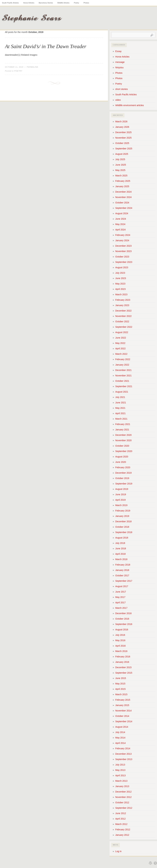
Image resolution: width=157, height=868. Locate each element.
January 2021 (122, 430)
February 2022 (123, 359)
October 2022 (122, 321)
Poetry (77, 3)
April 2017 (120, 603)
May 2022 (120, 343)
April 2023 (120, 289)
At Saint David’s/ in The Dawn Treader (46, 46)
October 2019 (122, 478)
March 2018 (121, 559)
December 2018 (123, 521)
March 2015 (121, 694)
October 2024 (122, 203)
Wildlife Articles (63, 3)
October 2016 (122, 619)
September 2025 (124, 149)
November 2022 (123, 316)
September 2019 (124, 484)
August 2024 (122, 213)
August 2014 (122, 727)
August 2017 (122, 586)
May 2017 (120, 597)
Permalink (33, 67)
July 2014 (120, 732)
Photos (86, 3)
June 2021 (121, 403)
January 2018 (122, 570)
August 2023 (122, 267)
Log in (118, 851)
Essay (118, 51)
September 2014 (124, 721)
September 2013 (124, 759)
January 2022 (122, 365)
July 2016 (120, 635)
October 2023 (122, 257)
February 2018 (123, 565)
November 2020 (123, 440)
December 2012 (123, 792)
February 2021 (123, 424)
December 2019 (123, 473)
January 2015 (122, 705)
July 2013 (120, 765)
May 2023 (120, 284)
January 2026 (122, 127)
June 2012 (121, 813)
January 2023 (122, 305)
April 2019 (120, 500)
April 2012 (120, 819)
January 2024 (122, 240)
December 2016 (123, 613)
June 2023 (121, 278)
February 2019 (123, 511)
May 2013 (120, 770)
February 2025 (123, 181)
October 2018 (122, 527)
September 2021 (124, 386)
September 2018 (124, 532)
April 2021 (120, 413)
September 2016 (124, 624)
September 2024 (124, 208)
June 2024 (121, 219)
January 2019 (122, 516)
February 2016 (123, 657)
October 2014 (122, 716)
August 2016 (122, 630)
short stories (122, 89)
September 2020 (124, 451)
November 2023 (123, 251)
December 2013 (123, 754)
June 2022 (121, 338)
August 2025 (122, 154)
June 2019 (121, 494)
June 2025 (121, 165)
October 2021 (122, 381)
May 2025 (120, 170)
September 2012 (124, 808)
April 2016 (120, 646)
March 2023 (121, 294)
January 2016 (122, 662)
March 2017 (121, 608)
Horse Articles (29, 3)
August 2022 (122, 332)
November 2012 (123, 797)
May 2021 (120, 408)
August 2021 (122, 392)
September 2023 (124, 262)
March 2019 (121, 505)
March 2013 (121, 781)
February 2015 (123, 700)
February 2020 (123, 467)
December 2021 (123, 370)
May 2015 (120, 684)
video (118, 100)
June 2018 (121, 548)
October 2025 (122, 143)
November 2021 (123, 376)
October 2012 (122, 802)
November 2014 (123, 711)
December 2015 (123, 667)
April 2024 (120, 230)
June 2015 (121, 678)
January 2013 (122, 786)
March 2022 (121, 354)
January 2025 (122, 186)
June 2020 (121, 462)
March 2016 (121, 651)
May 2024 (120, 224)
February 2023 (123, 300)
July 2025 (120, 159)
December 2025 (123, 132)
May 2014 (120, 738)
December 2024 (123, 192)
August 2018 (122, 538)
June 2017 (121, 592)
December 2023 (123, 246)
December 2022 (123, 311)
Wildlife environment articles (130, 105)
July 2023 (120, 273)
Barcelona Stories (46, 3)
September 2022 (124, 327)
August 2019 (122, 489)
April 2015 (120, 689)
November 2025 (123, 138)
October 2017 (122, 576)
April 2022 (120, 349)
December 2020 (123, 435)
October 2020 (122, 446)
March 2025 (121, 176)
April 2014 (120, 743)
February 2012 (123, 830)
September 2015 (124, 673)
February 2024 (123, 235)
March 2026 (121, 122)
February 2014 (123, 748)
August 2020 (122, 457)
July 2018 (120, 543)
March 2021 (121, 419)
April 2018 (120, 554)
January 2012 (122, 835)
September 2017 (124, 581)
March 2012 (121, 824)
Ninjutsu (119, 67)
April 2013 (120, 775)
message (120, 62)
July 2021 (120, 397)
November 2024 (123, 197)
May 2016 (120, 640)
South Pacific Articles (10, 3)
